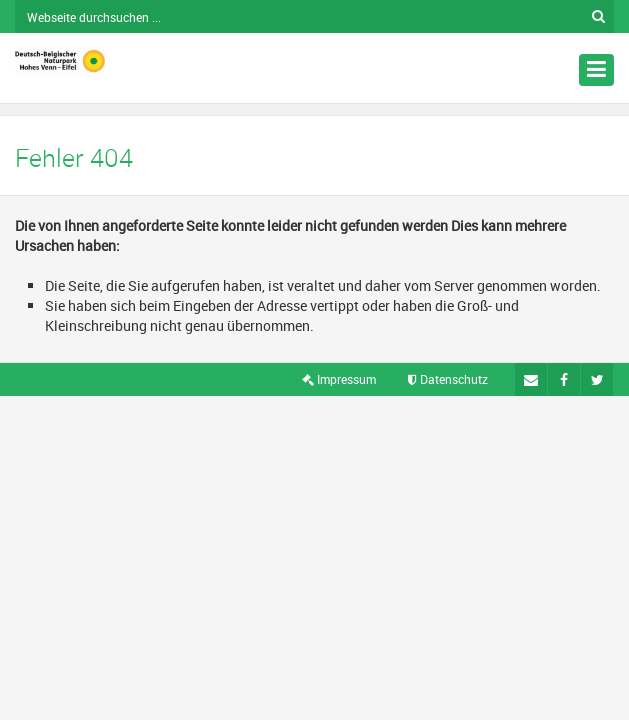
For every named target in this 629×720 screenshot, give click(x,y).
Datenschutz (448, 379)
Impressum (339, 379)
